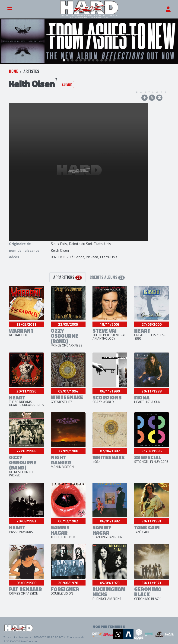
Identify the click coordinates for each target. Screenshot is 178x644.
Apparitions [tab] (68, 275)
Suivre (67, 82)
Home (14, 69)
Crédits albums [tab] (107, 275)
